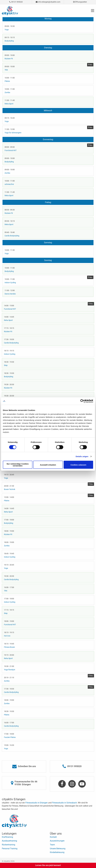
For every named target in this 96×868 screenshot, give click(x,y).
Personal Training (10, 849)
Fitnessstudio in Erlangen (36, 803)
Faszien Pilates (10, 737)
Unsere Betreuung (58, 849)
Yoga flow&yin (10, 670)
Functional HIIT (11, 150)
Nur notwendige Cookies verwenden (18, 465)
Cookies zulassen (78, 465)
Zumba (7, 92)
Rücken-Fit (9, 59)
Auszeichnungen (57, 841)
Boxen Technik (10, 489)
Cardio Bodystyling (12, 236)
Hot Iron (7, 636)
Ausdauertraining (9, 841)
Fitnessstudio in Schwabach (64, 803)
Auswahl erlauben (48, 465)
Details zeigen (82, 456)
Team (52, 845)
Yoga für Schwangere (13, 133)
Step (6, 365)
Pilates (7, 81)
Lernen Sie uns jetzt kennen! (48, 865)
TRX (6, 70)
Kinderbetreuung (57, 852)
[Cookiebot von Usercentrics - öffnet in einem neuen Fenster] (82, 401)
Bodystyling (9, 41)
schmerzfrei (9, 184)
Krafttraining (7, 837)
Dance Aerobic (10, 294)
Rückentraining (8, 845)
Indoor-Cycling (10, 283)
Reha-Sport (9, 104)
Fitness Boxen (9, 647)
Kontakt (53, 837)
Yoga (7, 30)
